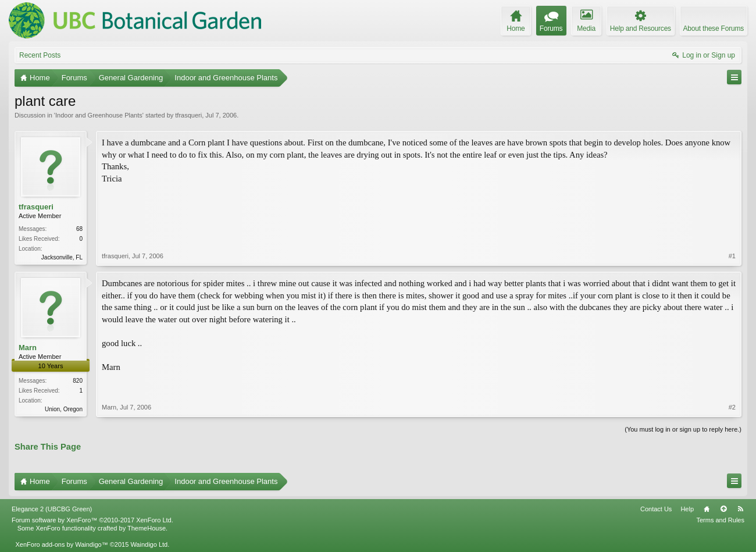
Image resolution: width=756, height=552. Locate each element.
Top (723, 509)
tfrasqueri (188, 115)
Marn (28, 348)
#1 (732, 256)
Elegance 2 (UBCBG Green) (52, 509)
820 (78, 381)
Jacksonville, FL (62, 257)
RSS (740, 509)
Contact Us (656, 509)
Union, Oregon (64, 409)
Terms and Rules (720, 520)
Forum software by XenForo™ (92, 520)
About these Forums (714, 29)
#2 (732, 407)
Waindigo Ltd (149, 544)
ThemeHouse (147, 528)
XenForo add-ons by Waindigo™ (61, 544)
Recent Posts (40, 55)
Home (707, 509)
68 (79, 229)
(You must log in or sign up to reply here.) (683, 429)
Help (687, 509)
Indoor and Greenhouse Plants (99, 115)
